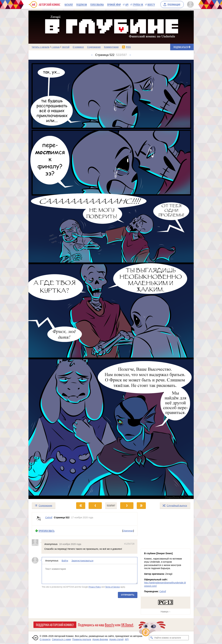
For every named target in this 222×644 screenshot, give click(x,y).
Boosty (151, 4)
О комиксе (78, 47)
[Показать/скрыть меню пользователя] (190, 4)
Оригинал (128, 531)
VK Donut (127, 625)
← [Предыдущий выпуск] (92, 55)
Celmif (163, 591)
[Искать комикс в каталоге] (151, 638)
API (127, 4)
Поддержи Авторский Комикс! (55, 625)
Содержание (94, 47)
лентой (66, 47)
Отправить (127, 595)
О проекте (45, 639)
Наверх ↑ (165, 612)
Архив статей (116, 639)
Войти (65, 561)
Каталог (69, 4)
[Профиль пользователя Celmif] (39, 519)
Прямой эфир (114, 4)
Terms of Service (112, 587)
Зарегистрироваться (82, 561)
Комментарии (111, 47)
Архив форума (100, 639)
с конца (56, 47)
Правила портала (82, 639)
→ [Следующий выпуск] (130, 55)
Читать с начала (41, 47)
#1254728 (129, 544)
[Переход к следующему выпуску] (111, 279)
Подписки (82, 4)
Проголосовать (47, 531)
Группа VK (138, 4)
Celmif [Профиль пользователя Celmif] (49, 517)
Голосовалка (97, 4)
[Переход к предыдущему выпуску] (49, 279)
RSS (128, 47)
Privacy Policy (95, 587)
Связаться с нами (62, 639)
